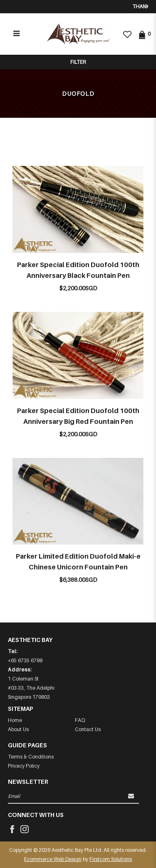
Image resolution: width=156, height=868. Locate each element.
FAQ (80, 720)
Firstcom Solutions (111, 859)
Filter (78, 62)
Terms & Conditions (31, 757)
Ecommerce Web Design (53, 859)
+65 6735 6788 (25, 660)
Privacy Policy (24, 766)
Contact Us (88, 729)
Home (15, 720)
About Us (18, 729)
